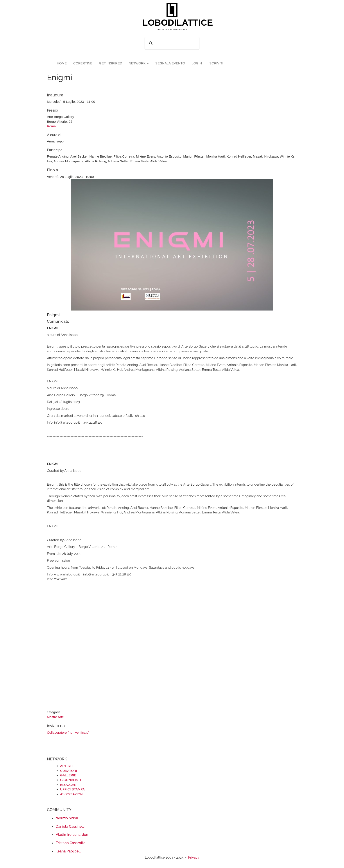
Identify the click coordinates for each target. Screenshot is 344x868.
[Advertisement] (172, 646)
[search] (171, 43)
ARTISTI (66, 766)
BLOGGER (68, 785)
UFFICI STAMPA (72, 789)
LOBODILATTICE (174, 23)
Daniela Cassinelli (70, 826)
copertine (83, 63)
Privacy (194, 857)
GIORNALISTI (71, 780)
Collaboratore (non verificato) (68, 732)
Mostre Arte (55, 717)
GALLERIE (68, 775)
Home (62, 63)
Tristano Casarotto (71, 843)
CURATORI (69, 771)
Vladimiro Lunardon (72, 835)
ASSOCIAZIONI (72, 794)
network (139, 63)
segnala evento (170, 63)
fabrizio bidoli (67, 818)
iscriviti (216, 63)
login (197, 63)
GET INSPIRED (111, 63)
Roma (51, 126)
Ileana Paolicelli (69, 851)
